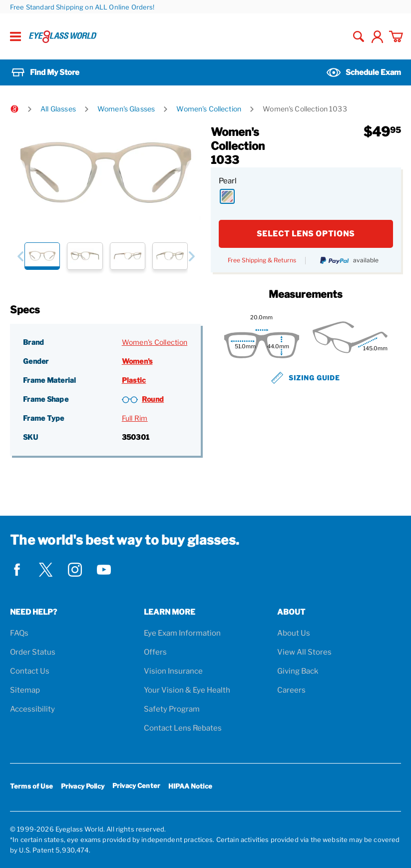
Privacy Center (136, 787)
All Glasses (58, 109)
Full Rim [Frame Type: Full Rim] (135, 418)
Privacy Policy (83, 786)
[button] (20, 256)
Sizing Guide (306, 378)
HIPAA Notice (190, 786)
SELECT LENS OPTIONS (306, 234)
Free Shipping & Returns (262, 260)
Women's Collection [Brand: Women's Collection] (155, 342)
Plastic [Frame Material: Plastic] (134, 380)
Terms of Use (31, 786)
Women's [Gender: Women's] (137, 361)
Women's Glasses (126, 109)
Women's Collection (209, 109)
